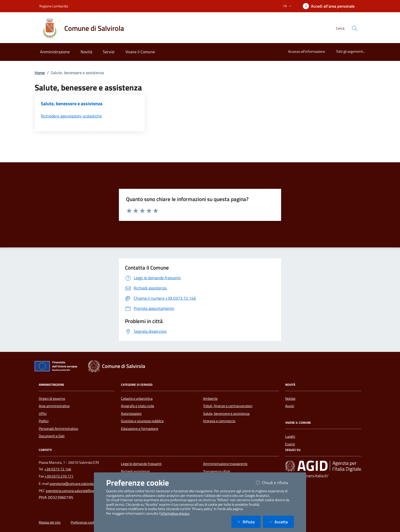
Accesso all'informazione (307, 51)
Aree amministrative (54, 406)
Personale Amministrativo (58, 429)
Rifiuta (249, 522)
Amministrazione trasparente (225, 464)
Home (40, 73)
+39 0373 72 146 (58, 469)
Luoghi (290, 436)
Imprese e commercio (219, 421)
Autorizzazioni (131, 414)
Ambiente (210, 398)
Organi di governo (52, 398)
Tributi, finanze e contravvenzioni (228, 406)
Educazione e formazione (140, 429)
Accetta (281, 522)
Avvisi (290, 406)
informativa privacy (175, 513)
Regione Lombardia (54, 6)
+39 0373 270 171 (59, 476)
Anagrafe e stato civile (137, 406)
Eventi (290, 444)
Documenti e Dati (52, 436)
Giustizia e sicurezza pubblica (142, 421)
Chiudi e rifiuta (275, 482)
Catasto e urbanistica (137, 398)
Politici (44, 421)
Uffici (43, 414)
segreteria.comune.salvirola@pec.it (72, 491)
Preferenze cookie (84, 522)
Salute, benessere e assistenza (226, 414)
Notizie (290, 398)
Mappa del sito (50, 522)
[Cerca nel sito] (355, 28)
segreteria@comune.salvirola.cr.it (75, 484)
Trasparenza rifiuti (217, 471)
